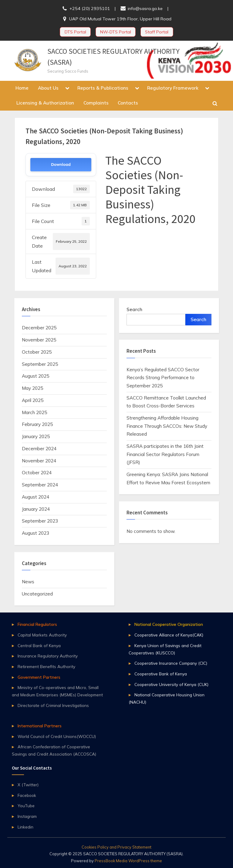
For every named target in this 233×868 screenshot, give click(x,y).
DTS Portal (75, 32)
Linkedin (25, 827)
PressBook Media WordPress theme (128, 861)
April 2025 (33, 400)
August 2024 (35, 497)
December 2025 (39, 328)
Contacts (128, 103)
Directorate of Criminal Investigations (53, 705)
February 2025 (37, 424)
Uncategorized (37, 594)
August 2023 (35, 533)
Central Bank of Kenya (39, 645)
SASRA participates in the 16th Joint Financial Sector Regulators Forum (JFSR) (165, 454)
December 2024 (39, 449)
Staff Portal (157, 32)
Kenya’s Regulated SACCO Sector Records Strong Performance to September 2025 (163, 378)
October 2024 (37, 473)
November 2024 (39, 461)
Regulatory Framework (173, 88)
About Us (48, 88)
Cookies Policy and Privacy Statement (116, 847)
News (28, 582)
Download (61, 165)
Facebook (27, 795)
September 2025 (40, 364)
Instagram (27, 816)
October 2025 (37, 352)
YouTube (26, 806)
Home (22, 88)
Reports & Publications (103, 88)
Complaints (96, 103)
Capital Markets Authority (42, 635)
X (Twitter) (28, 785)
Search (134, 309)
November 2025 (39, 340)
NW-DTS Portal (116, 32)
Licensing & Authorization (45, 103)
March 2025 (34, 412)
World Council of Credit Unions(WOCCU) (57, 736)
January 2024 (36, 509)
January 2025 (36, 436)
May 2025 (32, 388)
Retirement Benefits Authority (46, 666)
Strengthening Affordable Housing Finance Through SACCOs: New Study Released (167, 426)
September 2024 (40, 485)
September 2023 (40, 521)
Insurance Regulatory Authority (48, 656)
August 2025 (35, 376)
